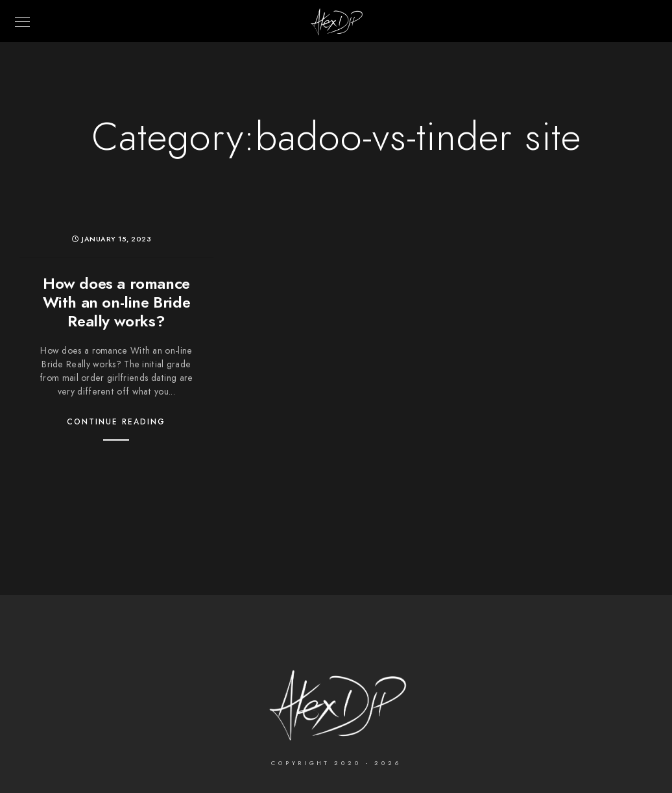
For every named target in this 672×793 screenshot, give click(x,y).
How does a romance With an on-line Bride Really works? (117, 302)
